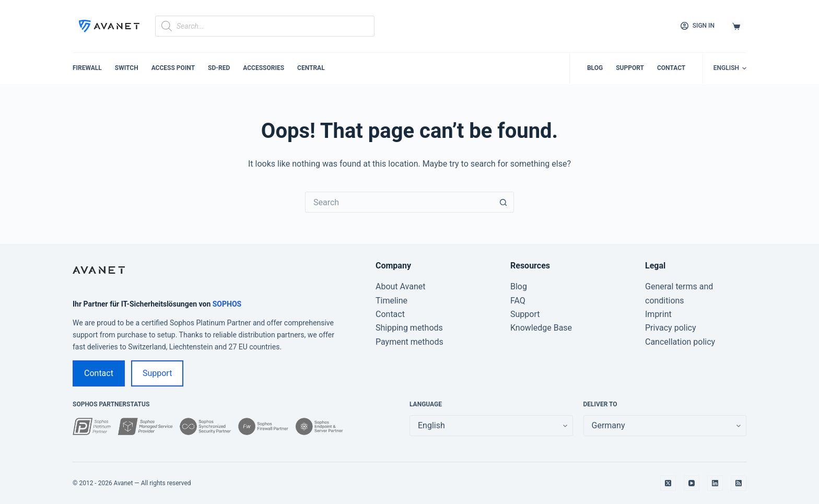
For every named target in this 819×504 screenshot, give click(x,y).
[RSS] (739, 483)
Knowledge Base (541, 328)
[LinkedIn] (715, 483)
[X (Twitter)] (668, 483)
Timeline (391, 301)
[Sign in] (698, 26)
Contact (671, 68)
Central (311, 68)
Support (630, 68)
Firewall (87, 68)
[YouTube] (692, 483)
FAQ (518, 301)
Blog (595, 68)
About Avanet (401, 286)
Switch (127, 68)
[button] (730, 68)
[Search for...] (399, 202)
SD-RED (219, 68)
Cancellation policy (680, 342)
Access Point (173, 68)
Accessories (264, 68)
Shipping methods (409, 328)
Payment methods (409, 342)
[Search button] (504, 202)
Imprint (658, 314)
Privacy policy (671, 328)
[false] (665, 426)
